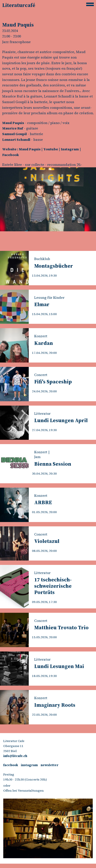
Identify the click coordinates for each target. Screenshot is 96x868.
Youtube (51, 149)
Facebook (11, 155)
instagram (29, 765)
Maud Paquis (13, 123)
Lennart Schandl (16, 139)
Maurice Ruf (13, 128)
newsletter (50, 765)
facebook (11, 765)
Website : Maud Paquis (21, 149)
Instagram (70, 149)
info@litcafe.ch (15, 756)
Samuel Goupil (14, 134)
